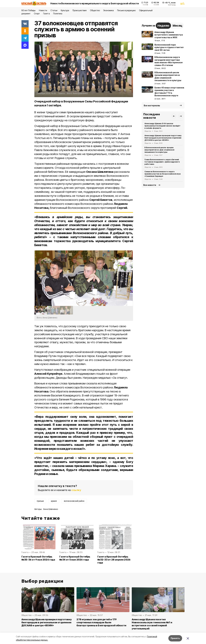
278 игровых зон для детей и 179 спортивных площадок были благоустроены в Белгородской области (101, 622)
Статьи (54, 10)
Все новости (150, 185)
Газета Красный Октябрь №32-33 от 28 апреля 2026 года (114, 560)
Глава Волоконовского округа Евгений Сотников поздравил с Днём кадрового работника (162, 162)
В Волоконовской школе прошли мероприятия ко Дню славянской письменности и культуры (159, 150)
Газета (46, 14)
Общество (95, 10)
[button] (130, 278)
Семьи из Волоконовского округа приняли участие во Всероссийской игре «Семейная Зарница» (163, 174)
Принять (175, 638)
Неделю (163, 26)
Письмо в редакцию (126, 10)
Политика (58, 14)
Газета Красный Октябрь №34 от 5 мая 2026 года (75, 558)
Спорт (37, 14)
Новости (43, 10)
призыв (40, 501)
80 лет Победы (28, 10)
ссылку (76, 490)
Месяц (177, 26)
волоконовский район (74, 501)
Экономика (109, 10)
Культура (65, 10)
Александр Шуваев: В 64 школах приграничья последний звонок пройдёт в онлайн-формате (162, 126)
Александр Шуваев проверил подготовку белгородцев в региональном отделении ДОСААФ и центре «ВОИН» (163, 138)
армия (54, 501)
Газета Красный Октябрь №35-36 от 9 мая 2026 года (38, 558)
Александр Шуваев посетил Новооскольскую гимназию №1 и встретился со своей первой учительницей (152, 624)
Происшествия (80, 10)
